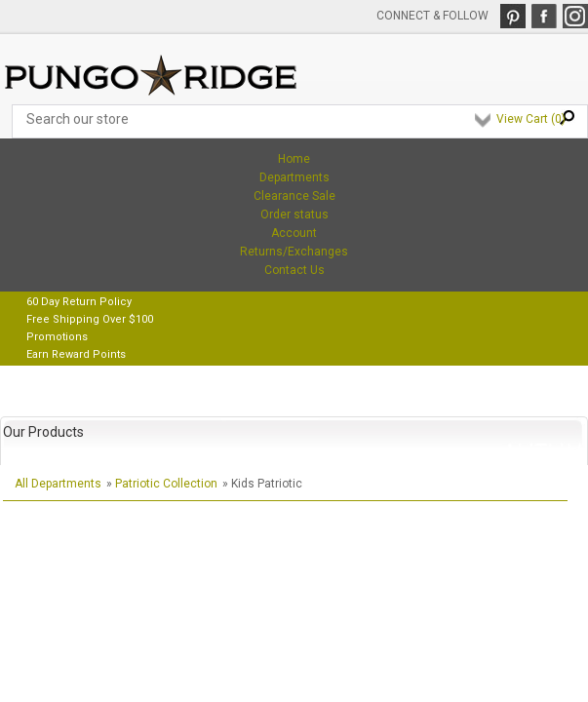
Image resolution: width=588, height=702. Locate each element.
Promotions (57, 337)
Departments (294, 177)
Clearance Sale (294, 196)
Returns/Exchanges (294, 252)
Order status (294, 214)
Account (294, 233)
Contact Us (294, 270)
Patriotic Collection (166, 484)
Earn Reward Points (76, 354)
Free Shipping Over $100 (90, 319)
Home (294, 159)
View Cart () (531, 119)
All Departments (58, 484)
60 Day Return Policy (79, 302)
